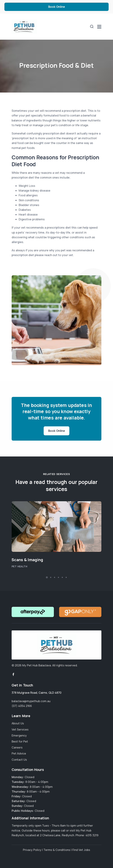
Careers (17, 747)
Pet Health (19, 566)
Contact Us (19, 760)
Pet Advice (19, 753)
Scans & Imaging (27, 560)
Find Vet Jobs (81, 850)
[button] (47, 577)
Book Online (57, 7)
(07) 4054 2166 (22, 706)
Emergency (19, 735)
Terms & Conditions (57, 850)
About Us (18, 723)
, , (37, 693)
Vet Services (20, 729)
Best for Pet (20, 741)
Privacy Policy (32, 850)
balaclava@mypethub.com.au (31, 701)
